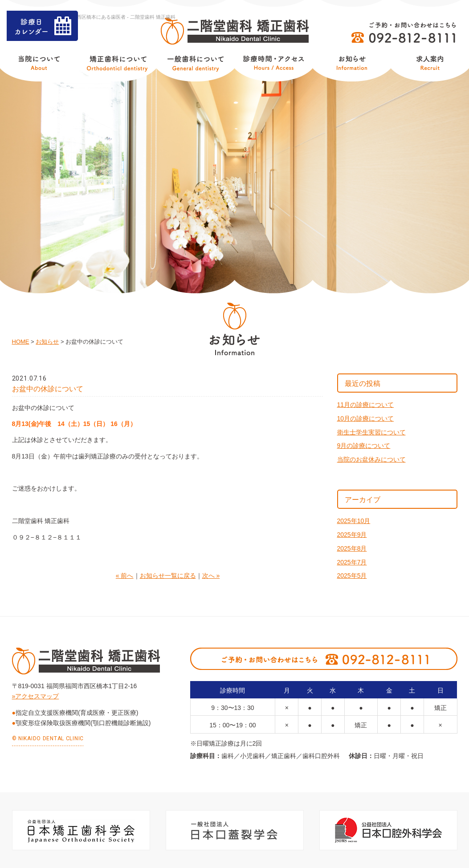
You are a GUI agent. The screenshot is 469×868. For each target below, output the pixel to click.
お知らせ (47, 342)
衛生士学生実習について (371, 432)
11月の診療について (366, 405)
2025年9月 (352, 535)
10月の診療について (366, 418)
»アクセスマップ (36, 696)
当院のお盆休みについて (371, 459)
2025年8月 (352, 548)
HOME (21, 342)
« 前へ (125, 576)
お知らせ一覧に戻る (168, 576)
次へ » (211, 576)
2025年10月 (354, 521)
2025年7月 (352, 562)
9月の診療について (364, 446)
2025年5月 (352, 576)
